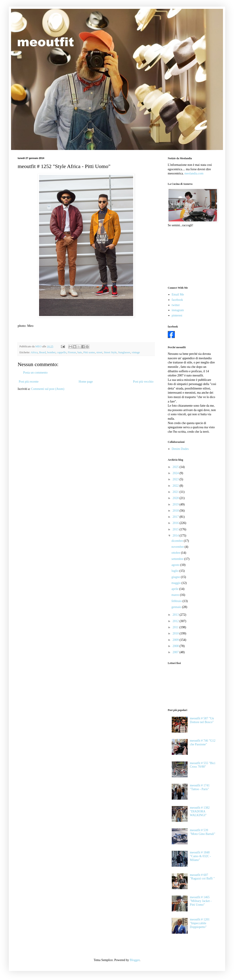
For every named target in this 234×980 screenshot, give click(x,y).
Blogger (135, 960)
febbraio (177, 601)
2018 (176, 511)
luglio (175, 571)
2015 (176, 529)
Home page (86, 382)
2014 (176, 536)
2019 (176, 504)
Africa (34, 352)
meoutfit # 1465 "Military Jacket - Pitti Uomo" (201, 901)
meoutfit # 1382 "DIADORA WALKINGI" (200, 811)
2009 (176, 640)
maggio (177, 583)
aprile (175, 589)
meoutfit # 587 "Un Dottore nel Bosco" (202, 720)
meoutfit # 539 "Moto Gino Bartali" (203, 832)
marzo (176, 595)
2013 (176, 615)
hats (80, 352)
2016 (176, 523)
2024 (176, 473)
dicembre (178, 541)
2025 (176, 467)
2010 (176, 633)
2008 (176, 646)
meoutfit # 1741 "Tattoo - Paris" (200, 787)
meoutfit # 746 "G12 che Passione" (203, 742)
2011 (176, 627)
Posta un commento (35, 373)
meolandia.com (194, 173)
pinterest (177, 315)
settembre (178, 559)
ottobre (176, 553)
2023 (176, 479)
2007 (176, 652)
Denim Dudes (180, 449)
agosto (176, 565)
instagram (178, 310)
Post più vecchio (143, 382)
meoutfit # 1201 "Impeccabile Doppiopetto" (200, 923)
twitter (176, 305)
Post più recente (29, 382)
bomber (51, 352)
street (99, 352)
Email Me (178, 295)
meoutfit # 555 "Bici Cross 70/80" (203, 765)
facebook (177, 300)
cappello (62, 352)
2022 (176, 486)
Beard (42, 352)
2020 (176, 498)
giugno (176, 577)
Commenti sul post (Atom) (48, 389)
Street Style (110, 352)
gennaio (177, 607)
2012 (176, 621)
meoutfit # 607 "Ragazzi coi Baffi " (202, 877)
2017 (176, 517)
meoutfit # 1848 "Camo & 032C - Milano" (200, 856)
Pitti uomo (89, 352)
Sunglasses (124, 352)
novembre (178, 547)
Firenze (72, 352)
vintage (136, 352)
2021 (176, 492)
